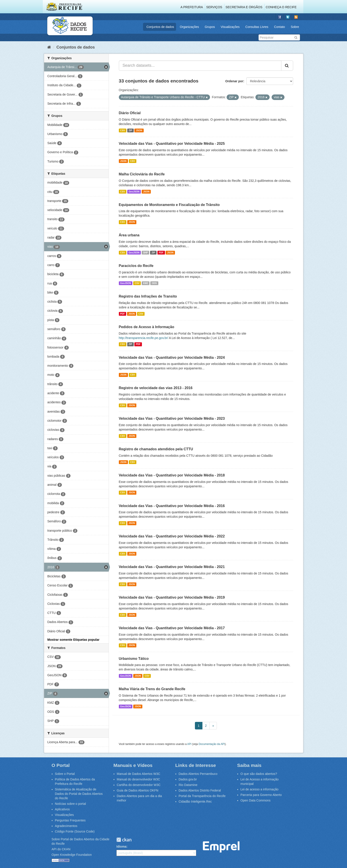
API (189, 744)
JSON (139, 130)
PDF (161, 253)
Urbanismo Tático (134, 659)
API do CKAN (61, 849)
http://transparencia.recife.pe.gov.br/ (144, 338)
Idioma (121, 846)
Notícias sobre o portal (71, 804)
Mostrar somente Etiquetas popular (74, 640)
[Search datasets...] (200, 66)
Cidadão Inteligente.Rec (195, 801)
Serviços (214, 7)
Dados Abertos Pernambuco (198, 774)
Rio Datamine (188, 785)
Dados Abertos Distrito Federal (200, 790)
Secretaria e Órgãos (244, 7)
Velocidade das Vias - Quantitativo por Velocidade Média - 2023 (172, 418)
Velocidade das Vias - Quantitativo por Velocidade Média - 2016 (172, 506)
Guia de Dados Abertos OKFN (138, 790)
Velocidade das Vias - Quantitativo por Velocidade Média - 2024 (172, 358)
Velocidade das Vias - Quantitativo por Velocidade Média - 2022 (172, 536)
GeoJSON (134, 192)
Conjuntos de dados (160, 27)
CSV (123, 130)
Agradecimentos (66, 826)
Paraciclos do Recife (136, 266)
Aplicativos (62, 809)
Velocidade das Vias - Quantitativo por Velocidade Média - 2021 (172, 567)
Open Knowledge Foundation (72, 855)
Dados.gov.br (188, 779)
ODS (154, 283)
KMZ (146, 283)
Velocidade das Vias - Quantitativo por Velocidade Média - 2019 (172, 597)
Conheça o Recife (281, 7)
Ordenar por (234, 81)
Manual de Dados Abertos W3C (139, 774)
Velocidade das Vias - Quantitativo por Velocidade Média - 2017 (172, 628)
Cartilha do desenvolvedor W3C (139, 785)
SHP (145, 253)
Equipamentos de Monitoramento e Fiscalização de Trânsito (169, 205)
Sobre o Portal (65, 774)
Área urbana (129, 235)
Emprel (221, 847)
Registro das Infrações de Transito (148, 296)
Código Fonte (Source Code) (75, 831)
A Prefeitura (192, 7)
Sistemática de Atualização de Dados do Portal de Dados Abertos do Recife (79, 794)
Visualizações (230, 27)
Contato (279, 27)
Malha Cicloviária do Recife (142, 174)
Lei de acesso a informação (260, 789)
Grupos (210, 27)
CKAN (124, 840)
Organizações (189, 27)
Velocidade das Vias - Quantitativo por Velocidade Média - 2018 (172, 475)
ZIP (130, 130)
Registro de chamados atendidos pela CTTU (156, 449)
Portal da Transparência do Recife (202, 796)
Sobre (295, 27)
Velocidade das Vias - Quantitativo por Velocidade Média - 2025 (172, 144)
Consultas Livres (257, 27)
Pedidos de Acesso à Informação (147, 327)
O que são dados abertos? (259, 774)
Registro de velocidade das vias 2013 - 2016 (156, 388)
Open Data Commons (256, 800)
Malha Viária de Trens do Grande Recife (152, 689)
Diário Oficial (130, 113)
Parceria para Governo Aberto (261, 795)
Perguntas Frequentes (70, 820)
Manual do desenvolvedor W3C (138, 779)
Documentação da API (212, 744)
